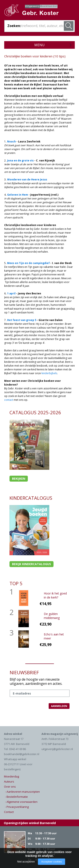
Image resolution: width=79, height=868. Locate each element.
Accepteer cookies (51, 862)
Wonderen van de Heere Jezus (27, 179)
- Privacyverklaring (17, 807)
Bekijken (19, 479)
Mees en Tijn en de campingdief (28, 263)
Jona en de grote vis (20, 160)
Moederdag (11, 776)
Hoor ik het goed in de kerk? (55, 595)
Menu (39, 45)
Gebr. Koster (36, 12)
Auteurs (9, 781)
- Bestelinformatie (16, 797)
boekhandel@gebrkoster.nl (22, 754)
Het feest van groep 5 (22, 320)
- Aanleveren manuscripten (22, 792)
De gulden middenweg (52, 616)
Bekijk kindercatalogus (31, 564)
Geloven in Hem (18, 195)
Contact (9, 812)
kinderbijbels (49, 373)
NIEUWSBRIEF (24, 672)
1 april (11, 293)
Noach (11, 142)
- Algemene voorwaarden (21, 802)
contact (9, 400)
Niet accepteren (26, 862)
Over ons (10, 787)
